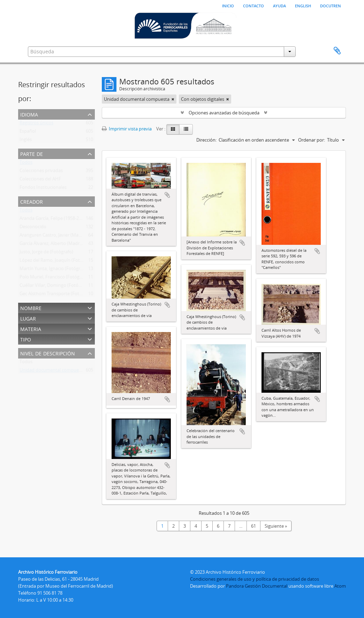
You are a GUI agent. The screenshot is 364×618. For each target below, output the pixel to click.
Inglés (26, 141)
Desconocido (33, 228)
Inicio (228, 5)
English (303, 5)
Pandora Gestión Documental (257, 586)
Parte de (32, 153)
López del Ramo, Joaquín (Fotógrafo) (57, 262)
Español (28, 133)
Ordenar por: (312, 140)
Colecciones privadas (41, 172)
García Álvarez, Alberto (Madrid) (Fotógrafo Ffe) (68, 245)
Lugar (28, 318)
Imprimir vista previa (127, 129)
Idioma (29, 114)
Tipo (26, 339)
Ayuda (279, 5)
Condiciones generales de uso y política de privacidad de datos (255, 579)
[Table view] (186, 129)
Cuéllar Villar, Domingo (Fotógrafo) (55, 287)
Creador (32, 201)
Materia (31, 328)
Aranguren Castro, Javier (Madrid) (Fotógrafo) (66, 236)
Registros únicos (36, 124)
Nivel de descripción (48, 353)
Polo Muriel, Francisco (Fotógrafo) (54, 278)
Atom (340, 586)
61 (253, 526)
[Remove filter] (173, 99)
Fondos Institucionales (43, 189)
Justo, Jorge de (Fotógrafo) (46, 253)
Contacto (253, 5)
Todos (26, 164)
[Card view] (173, 129)
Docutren (331, 5)
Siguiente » (276, 526)
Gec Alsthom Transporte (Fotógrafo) (57, 295)
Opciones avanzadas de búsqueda (224, 113)
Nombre (31, 307)
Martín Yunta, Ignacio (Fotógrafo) (54, 270)
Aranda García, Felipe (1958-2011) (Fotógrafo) (66, 220)
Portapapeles (337, 51)
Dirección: (206, 140)
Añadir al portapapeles (167, 195)
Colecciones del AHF (40, 180)
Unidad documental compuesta (52, 371)
